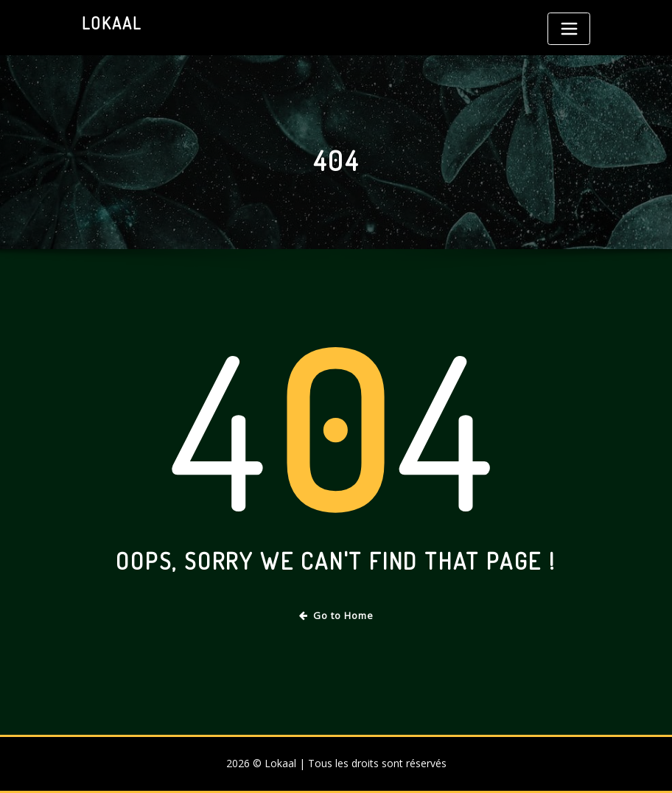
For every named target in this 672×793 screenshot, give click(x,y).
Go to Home (336, 615)
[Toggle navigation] (569, 29)
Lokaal (112, 23)
